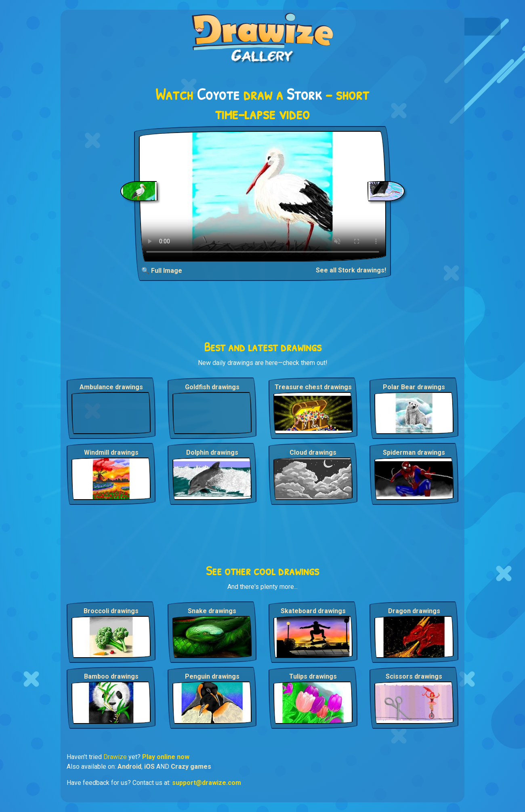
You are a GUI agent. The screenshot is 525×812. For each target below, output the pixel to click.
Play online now (166, 757)
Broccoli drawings (111, 611)
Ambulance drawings (111, 387)
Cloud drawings (313, 452)
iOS (149, 767)
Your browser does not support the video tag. (263, 196)
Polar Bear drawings (414, 387)
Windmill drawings (111, 452)
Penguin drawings (212, 676)
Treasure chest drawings (313, 387)
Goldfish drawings (212, 387)
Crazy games (191, 767)
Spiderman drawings (414, 452)
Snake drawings (212, 611)
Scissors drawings (414, 676)
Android (129, 767)
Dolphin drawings (212, 452)
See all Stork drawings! (351, 270)
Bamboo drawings (111, 676)
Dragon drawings (414, 611)
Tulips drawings (313, 676)
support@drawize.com (207, 783)
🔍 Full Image (162, 271)
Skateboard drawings (313, 611)
